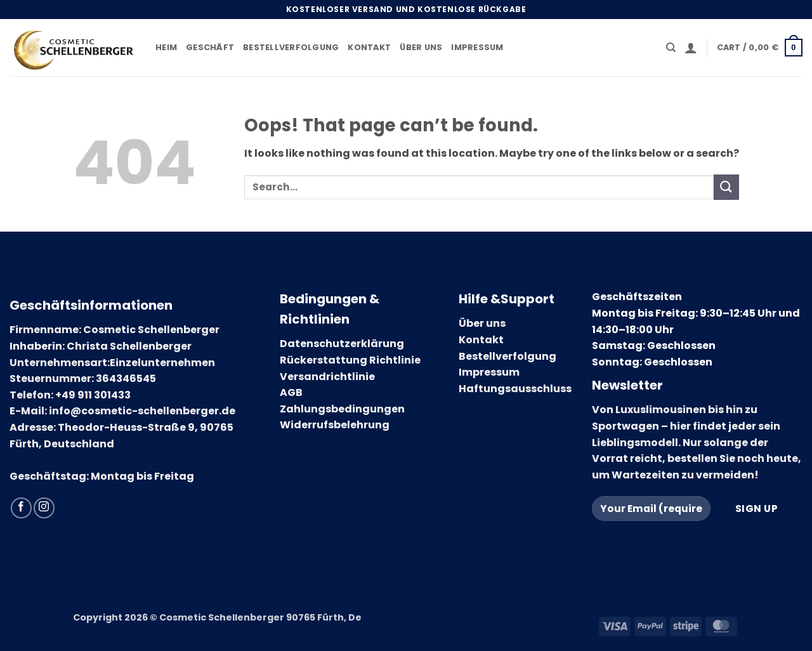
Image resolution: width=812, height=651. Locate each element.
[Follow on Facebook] (21, 508)
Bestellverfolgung (291, 47)
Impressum (477, 47)
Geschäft (210, 47)
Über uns (421, 47)
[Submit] (726, 187)
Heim (166, 47)
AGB (291, 392)
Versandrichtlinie (327, 377)
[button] (691, 48)
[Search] (671, 48)
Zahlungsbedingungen (342, 409)
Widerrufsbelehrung (335, 425)
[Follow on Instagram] (44, 508)
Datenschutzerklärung (342, 344)
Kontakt (369, 47)
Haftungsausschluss (515, 389)
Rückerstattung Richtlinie (350, 360)
